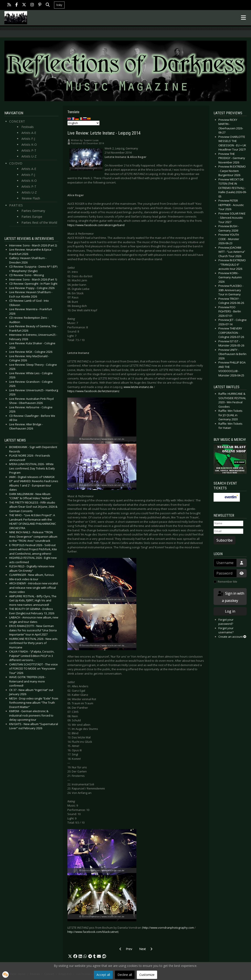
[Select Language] (83, 123)
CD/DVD (16, 163)
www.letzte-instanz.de (138, 387)
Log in (230, 611)
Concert (17, 121)
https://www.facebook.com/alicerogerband (96, 225)
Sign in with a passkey (231, 597)
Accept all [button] (103, 975)
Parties (16, 205)
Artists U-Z (29, 156)
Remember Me (227, 582)
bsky (59, 5)
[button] (70, 956)
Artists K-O (29, 145)
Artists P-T (29, 150)
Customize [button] (147, 975)
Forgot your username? (226, 630)
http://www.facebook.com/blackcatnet (93, 932)
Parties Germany (33, 211)
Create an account (232, 637)
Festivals (28, 127)
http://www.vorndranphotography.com (168, 928)
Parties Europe (32, 217)
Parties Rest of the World (39, 222)
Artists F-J (28, 139)
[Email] (228, 531)
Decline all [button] (125, 975)
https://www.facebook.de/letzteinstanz (93, 391)
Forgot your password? (226, 622)
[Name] (228, 523)
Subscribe (225, 540)
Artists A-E (29, 133)
